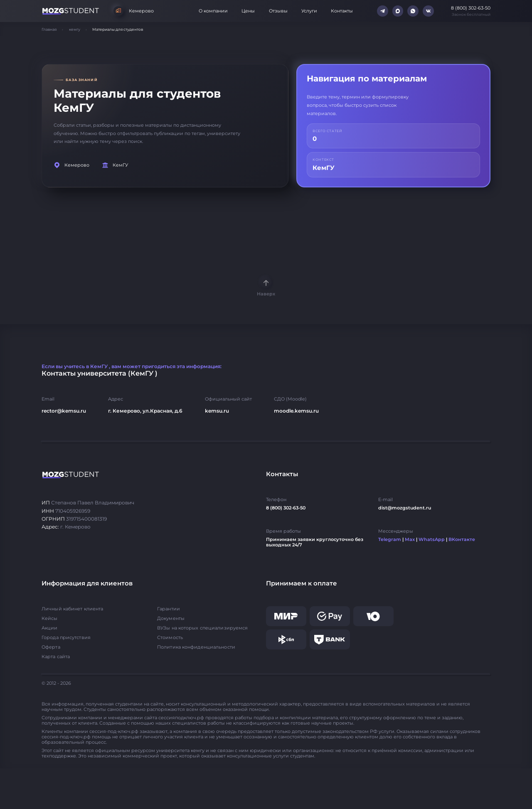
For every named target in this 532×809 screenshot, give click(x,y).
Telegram (390, 540)
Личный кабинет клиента (72, 609)
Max (410, 540)
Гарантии (169, 609)
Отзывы (278, 11)
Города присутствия (66, 638)
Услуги (309, 11)
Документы (171, 618)
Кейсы (50, 618)
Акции (50, 628)
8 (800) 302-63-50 (286, 508)
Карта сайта (56, 657)
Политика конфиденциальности (196, 647)
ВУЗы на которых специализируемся (202, 628)
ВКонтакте (462, 540)
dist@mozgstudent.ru (405, 508)
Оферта (51, 647)
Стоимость (170, 638)
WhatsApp (432, 540)
